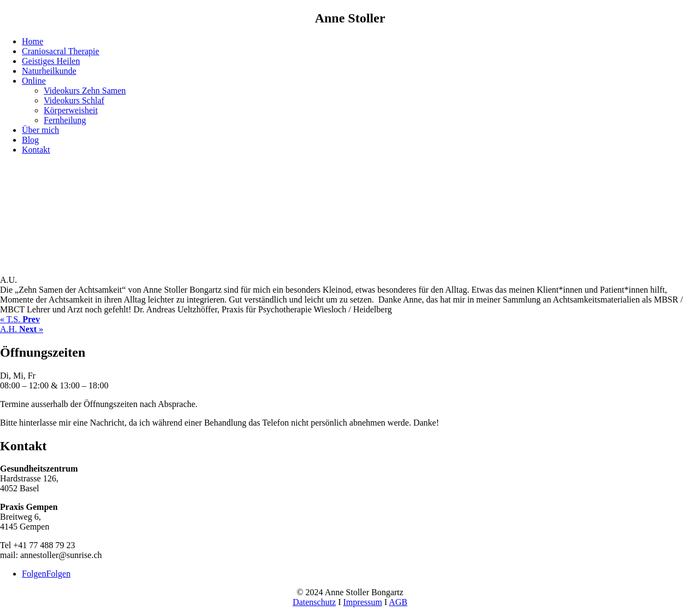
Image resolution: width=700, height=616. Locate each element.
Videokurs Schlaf (74, 100)
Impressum (363, 602)
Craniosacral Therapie (60, 51)
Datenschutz (314, 602)
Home (33, 41)
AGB (398, 602)
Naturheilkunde (49, 71)
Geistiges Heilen (51, 61)
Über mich (40, 130)
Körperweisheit (71, 110)
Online (34, 81)
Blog (30, 140)
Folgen (58, 574)
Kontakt (36, 150)
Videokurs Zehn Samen (85, 91)
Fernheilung (65, 120)
